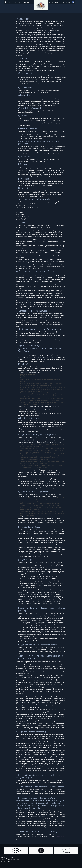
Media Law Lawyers (54, 838)
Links (62, 2)
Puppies (20, 2)
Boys (10, 2)
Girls (15, 2)
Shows (57, 2)
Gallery (51, 2)
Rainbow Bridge (29, 2)
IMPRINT (3, 861)
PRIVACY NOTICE (11, 861)
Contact (68, 2)
